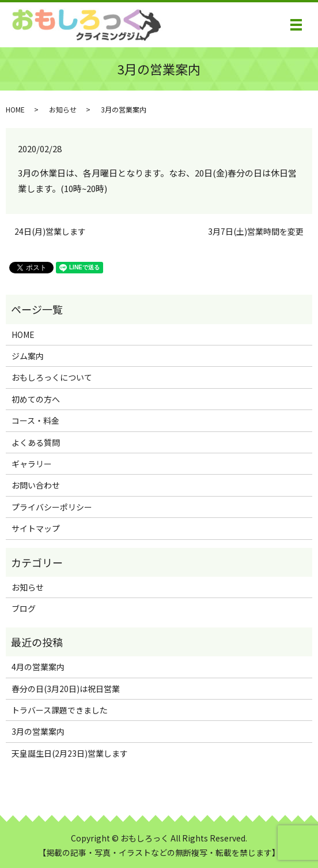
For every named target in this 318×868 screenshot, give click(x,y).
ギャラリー (32, 464)
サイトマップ (36, 528)
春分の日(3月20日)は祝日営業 (66, 689)
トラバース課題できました (60, 710)
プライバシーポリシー (52, 507)
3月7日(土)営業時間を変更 (256, 232)
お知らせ (63, 109)
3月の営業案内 (38, 731)
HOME (15, 109)
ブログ (24, 608)
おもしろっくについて (52, 377)
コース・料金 (35, 420)
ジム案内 (28, 356)
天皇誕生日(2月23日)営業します (70, 753)
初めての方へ (36, 399)
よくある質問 (36, 442)
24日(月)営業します (50, 232)
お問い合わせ (36, 485)
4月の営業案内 (38, 667)
